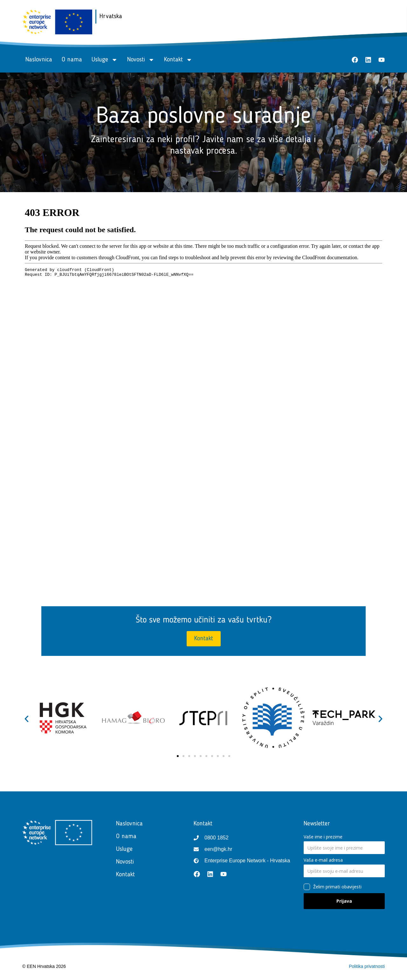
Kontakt (178, 60)
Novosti (141, 60)
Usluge (105, 60)
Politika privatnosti (367, 966)
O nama (72, 60)
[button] (27, 719)
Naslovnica (39, 60)
